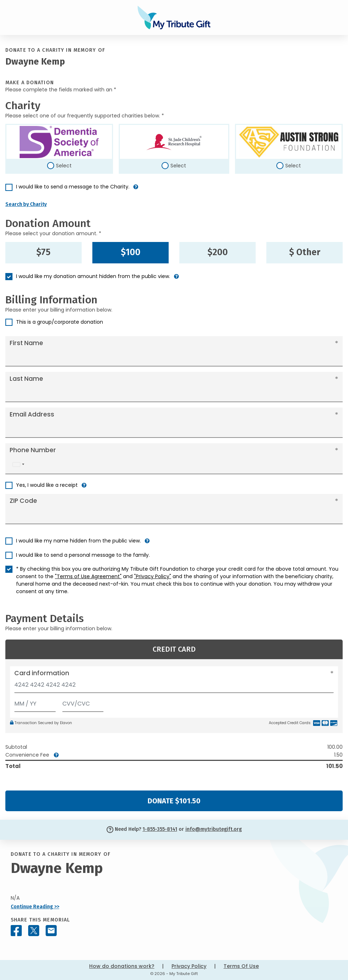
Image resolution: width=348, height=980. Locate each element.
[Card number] (174, 687)
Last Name (26, 379)
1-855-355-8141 (160, 829)
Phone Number (33, 450)
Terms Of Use (241, 966)
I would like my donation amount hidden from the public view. (93, 276)
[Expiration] (35, 702)
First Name (26, 343)
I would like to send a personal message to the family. (83, 555)
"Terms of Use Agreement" (88, 576)
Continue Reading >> (35, 907)
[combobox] (18, 464)
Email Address (32, 414)
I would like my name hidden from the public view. (78, 541)
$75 (43, 252)
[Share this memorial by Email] (51, 931)
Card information (42, 673)
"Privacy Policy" (153, 576)
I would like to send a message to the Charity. (73, 187)
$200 (218, 252)
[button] (136, 190)
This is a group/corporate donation (60, 322)
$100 (131, 252)
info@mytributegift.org (214, 829)
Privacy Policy (189, 966)
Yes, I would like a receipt (47, 485)
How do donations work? (122, 966)
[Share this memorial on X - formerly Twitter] (34, 931)
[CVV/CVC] (83, 702)
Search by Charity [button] (26, 204)
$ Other (305, 252)
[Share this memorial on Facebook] (16, 931)
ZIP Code (23, 501)
